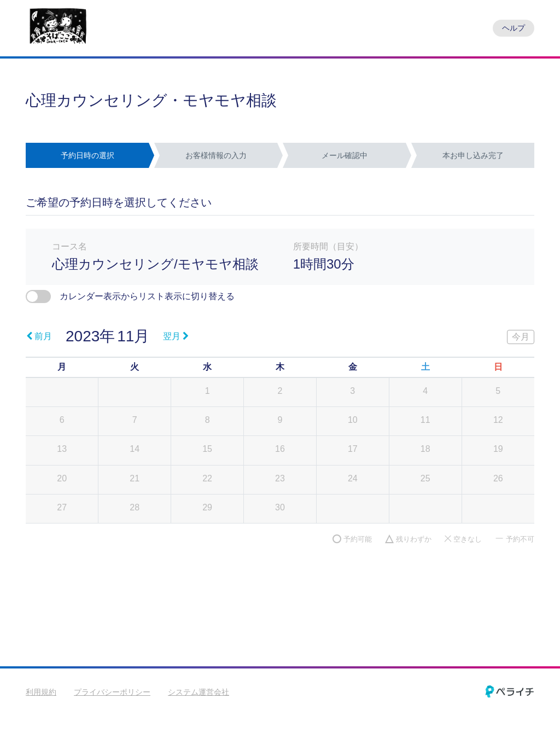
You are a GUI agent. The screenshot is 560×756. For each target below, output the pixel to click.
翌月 (176, 336)
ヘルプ (514, 28)
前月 (39, 336)
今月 (521, 337)
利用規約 (41, 692)
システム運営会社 (199, 692)
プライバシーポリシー (112, 692)
